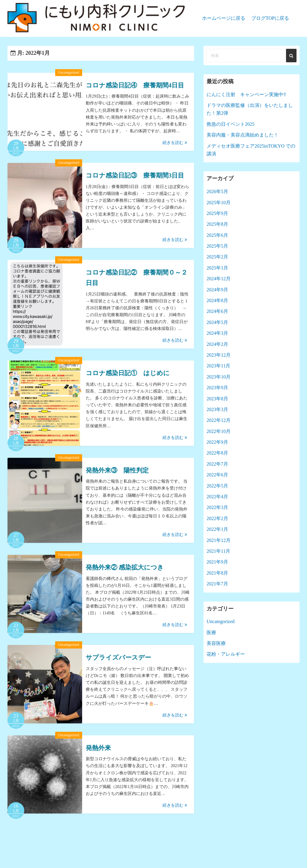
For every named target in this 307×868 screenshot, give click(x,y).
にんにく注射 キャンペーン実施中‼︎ (246, 94)
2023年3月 (217, 409)
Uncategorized (69, 72)
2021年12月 (219, 540)
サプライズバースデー (118, 658)
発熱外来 (98, 748)
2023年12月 (219, 355)
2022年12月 (219, 420)
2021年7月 (217, 584)
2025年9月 (217, 213)
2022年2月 (217, 518)
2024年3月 (217, 333)
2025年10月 (219, 203)
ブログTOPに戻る (270, 18)
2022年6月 (217, 475)
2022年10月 (219, 431)
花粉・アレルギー (226, 654)
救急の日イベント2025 (231, 124)
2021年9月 (217, 562)
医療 (211, 633)
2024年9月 (217, 290)
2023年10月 (219, 377)
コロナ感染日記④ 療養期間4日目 (135, 85)
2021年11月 (218, 551)
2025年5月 (217, 246)
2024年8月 (217, 300)
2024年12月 (219, 279)
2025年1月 (217, 268)
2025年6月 (217, 235)
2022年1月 (217, 529)
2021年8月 (217, 573)
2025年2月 (217, 257)
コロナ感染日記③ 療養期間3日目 (135, 175)
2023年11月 (218, 366)
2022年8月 (217, 453)
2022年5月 (217, 486)
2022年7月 (217, 464)
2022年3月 (217, 507)
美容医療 (216, 643)
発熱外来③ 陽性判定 (117, 470)
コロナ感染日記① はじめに (128, 373)
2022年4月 (217, 497)
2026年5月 (217, 191)
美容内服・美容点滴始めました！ (243, 135)
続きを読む (175, 143)
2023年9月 (217, 388)
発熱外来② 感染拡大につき (125, 567)
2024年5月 (217, 322)
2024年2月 (217, 344)
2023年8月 (217, 399)
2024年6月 (217, 311)
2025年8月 (217, 224)
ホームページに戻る (224, 18)
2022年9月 (217, 442)
